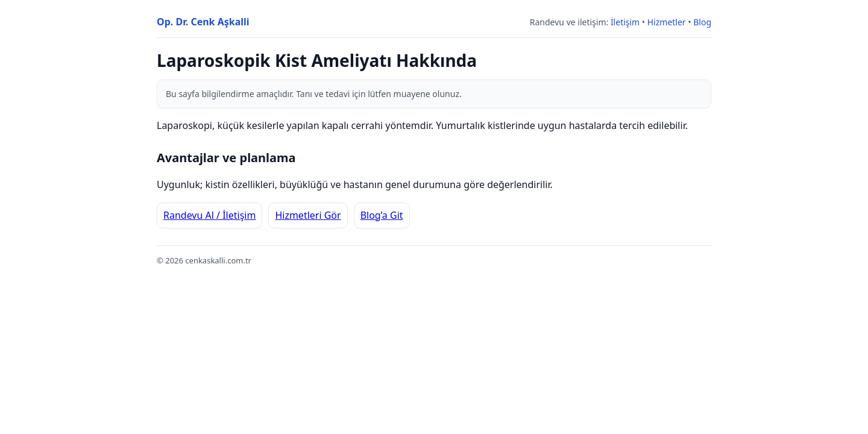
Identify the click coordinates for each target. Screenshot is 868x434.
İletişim (625, 22)
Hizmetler (667, 22)
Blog (702, 22)
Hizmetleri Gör (308, 215)
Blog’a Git (382, 215)
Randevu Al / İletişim (209, 215)
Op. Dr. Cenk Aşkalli (203, 22)
